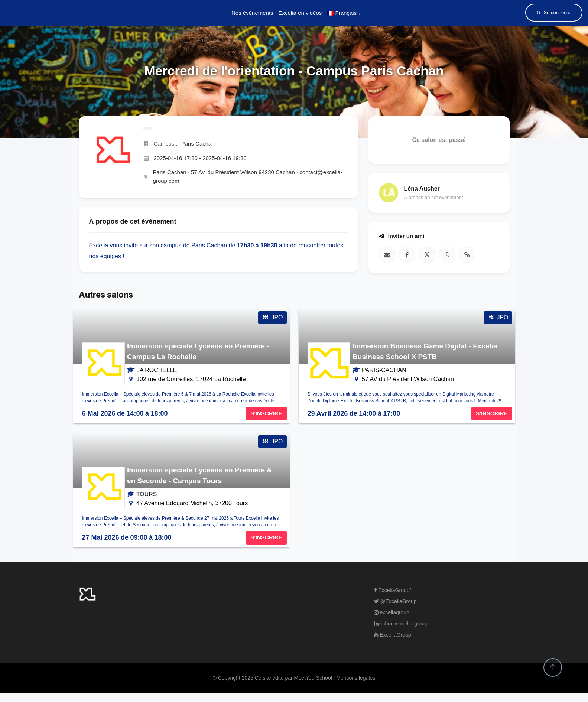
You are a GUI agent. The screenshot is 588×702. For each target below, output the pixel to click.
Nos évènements (252, 13)
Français (342, 13)
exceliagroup (392, 612)
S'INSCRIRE (266, 413)
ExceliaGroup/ (393, 590)
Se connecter (554, 13)
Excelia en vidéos (300, 13)
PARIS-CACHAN (384, 370)
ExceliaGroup (393, 635)
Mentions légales (356, 678)
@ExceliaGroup (395, 601)
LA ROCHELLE (157, 370)
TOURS (147, 494)
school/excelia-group (401, 624)
